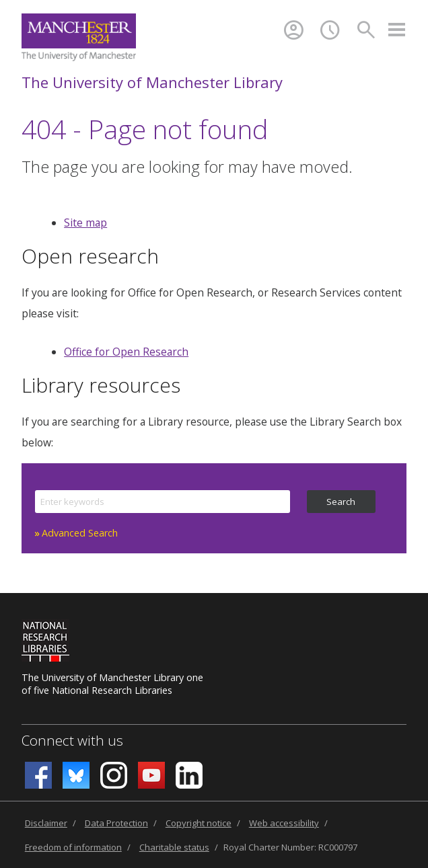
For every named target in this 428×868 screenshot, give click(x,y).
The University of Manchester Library (152, 82)
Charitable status (174, 847)
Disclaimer (46, 823)
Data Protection (116, 823)
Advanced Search (80, 533)
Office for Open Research (126, 352)
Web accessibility (284, 823)
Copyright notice (199, 823)
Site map (85, 223)
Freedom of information (73, 847)
